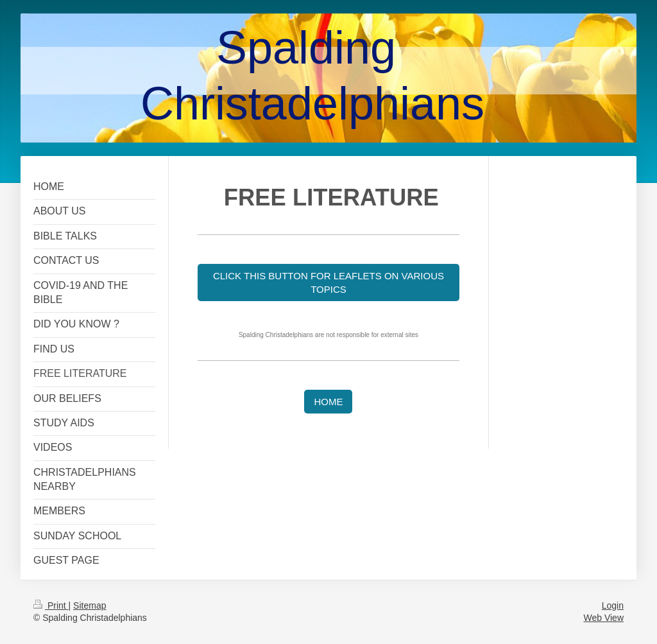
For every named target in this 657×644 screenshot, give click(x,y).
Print (51, 605)
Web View (603, 618)
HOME (328, 402)
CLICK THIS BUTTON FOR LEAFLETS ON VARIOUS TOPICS (328, 283)
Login (613, 605)
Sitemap (90, 605)
